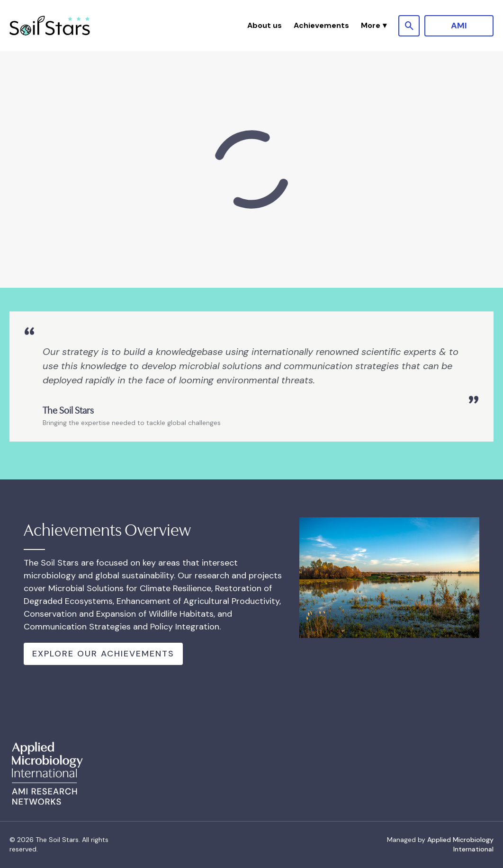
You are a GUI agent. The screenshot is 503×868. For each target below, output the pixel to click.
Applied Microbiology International (460, 844)
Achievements (321, 25)
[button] (374, 26)
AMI (459, 26)
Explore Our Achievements (103, 654)
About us (265, 25)
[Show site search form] (409, 26)
